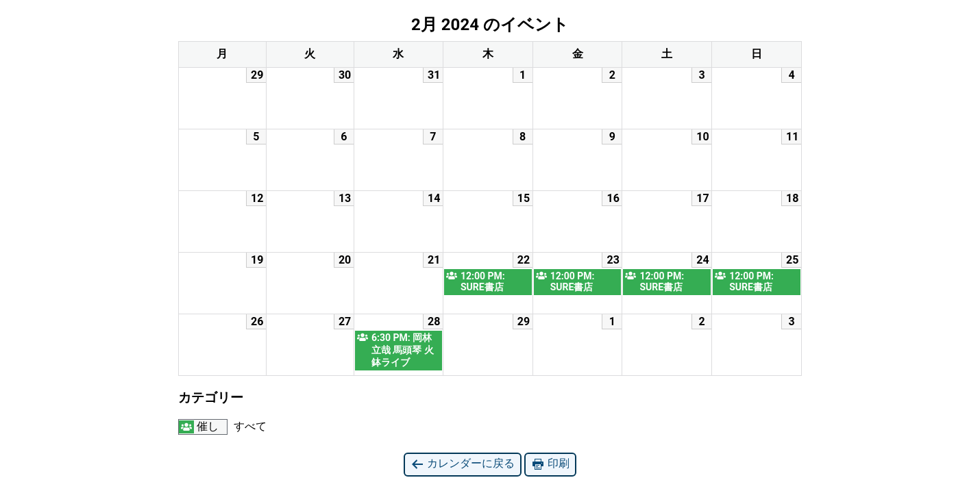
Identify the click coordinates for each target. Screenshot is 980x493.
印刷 (550, 464)
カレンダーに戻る (463, 464)
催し (199, 427)
